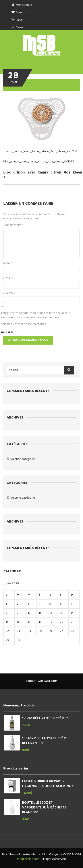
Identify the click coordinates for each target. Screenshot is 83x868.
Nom (8, 263)
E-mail (8, 278)
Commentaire (13, 225)
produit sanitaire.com (42, 681)
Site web (9, 293)
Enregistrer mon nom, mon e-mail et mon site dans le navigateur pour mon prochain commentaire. (36, 315)
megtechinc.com (28, 859)
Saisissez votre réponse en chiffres (23, 324)
